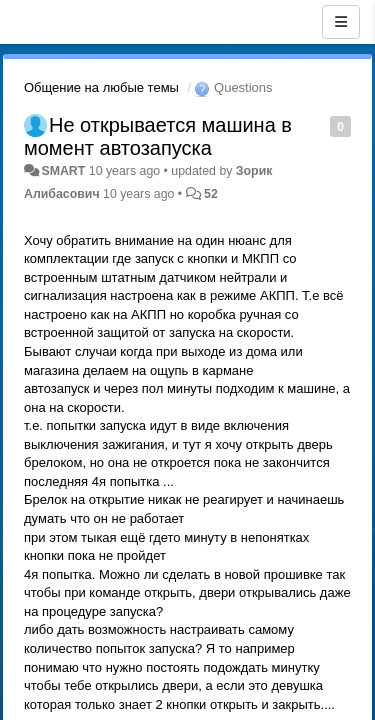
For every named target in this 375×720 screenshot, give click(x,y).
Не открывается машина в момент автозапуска (158, 136)
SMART (63, 171)
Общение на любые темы (101, 87)
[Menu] (341, 22)
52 (211, 194)
